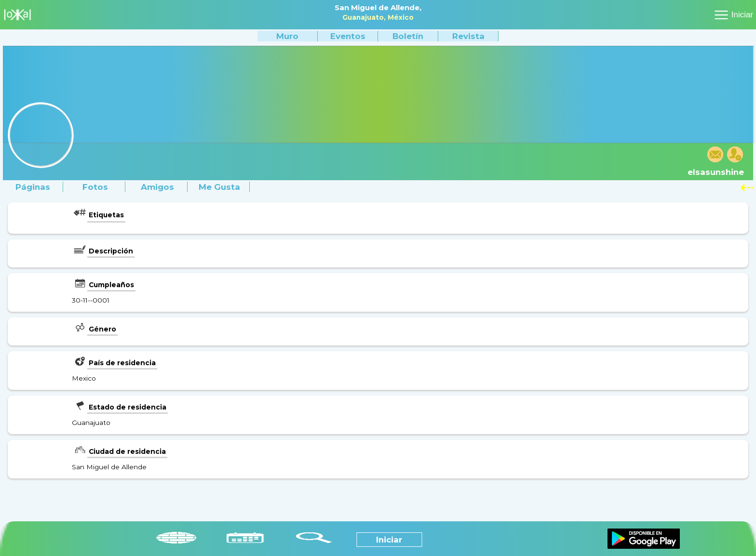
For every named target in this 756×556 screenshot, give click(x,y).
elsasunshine (716, 172)
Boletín (408, 36)
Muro (287, 36)
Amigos (157, 187)
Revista (468, 36)
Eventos (348, 36)
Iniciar (742, 15)
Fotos (95, 187)
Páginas (33, 187)
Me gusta (219, 187)
